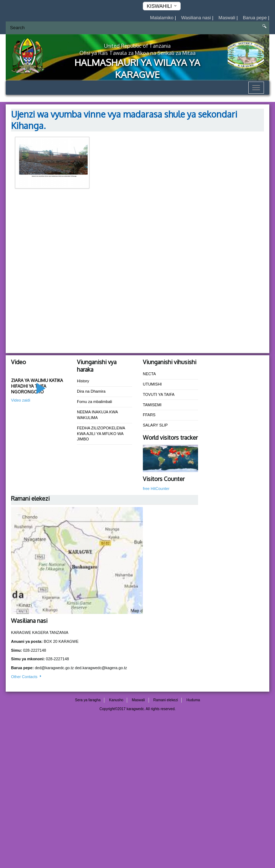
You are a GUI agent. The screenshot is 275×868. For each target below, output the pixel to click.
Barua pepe (256, 18)
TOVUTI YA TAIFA (159, 394)
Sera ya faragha (88, 700)
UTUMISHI (152, 384)
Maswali (227, 18)
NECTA (149, 374)
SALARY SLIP (155, 425)
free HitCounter (156, 489)
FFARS (149, 415)
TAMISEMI (152, 405)
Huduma (193, 700)
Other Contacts (27, 677)
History (83, 381)
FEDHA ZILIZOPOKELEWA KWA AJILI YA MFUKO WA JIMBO (101, 433)
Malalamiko (162, 18)
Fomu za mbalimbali (94, 402)
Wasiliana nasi (197, 18)
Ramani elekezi (165, 700)
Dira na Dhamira (91, 391)
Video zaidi (21, 400)
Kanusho (116, 700)
